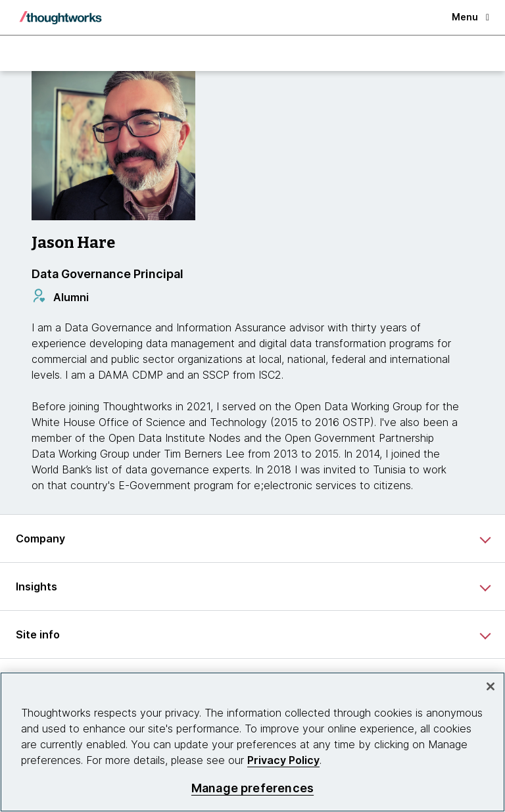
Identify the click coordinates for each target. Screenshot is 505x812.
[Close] (491, 686)
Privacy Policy (283, 760)
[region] (252, 742)
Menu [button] (470, 17)
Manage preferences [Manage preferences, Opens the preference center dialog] (252, 788)
